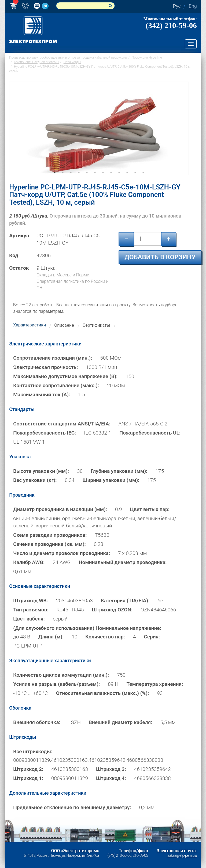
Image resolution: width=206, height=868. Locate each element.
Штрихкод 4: (111, 778)
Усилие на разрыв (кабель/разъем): (56, 684)
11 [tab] (135, 180)
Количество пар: (105, 637)
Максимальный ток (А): (42, 395)
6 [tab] (95, 180)
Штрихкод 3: (111, 769)
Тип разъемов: (31, 610)
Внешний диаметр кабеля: (120, 722)
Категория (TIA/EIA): (125, 601)
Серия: (152, 637)
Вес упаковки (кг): (35, 480)
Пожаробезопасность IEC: (45, 433)
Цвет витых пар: (150, 509)
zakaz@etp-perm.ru (182, 855)
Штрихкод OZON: (112, 610)
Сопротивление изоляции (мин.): (53, 358)
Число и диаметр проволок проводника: (62, 553)
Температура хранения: (155, 684)
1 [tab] (55, 180)
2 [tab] (63, 180)
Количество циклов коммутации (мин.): (61, 675)
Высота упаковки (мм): (41, 471)
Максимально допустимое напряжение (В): (65, 376)
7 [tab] (103, 180)
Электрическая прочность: (45, 367)
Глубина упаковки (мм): (119, 471)
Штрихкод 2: (28, 769)
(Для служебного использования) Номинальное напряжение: (87, 628)
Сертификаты (96, 325)
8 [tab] (111, 180)
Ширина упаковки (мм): (111, 480)
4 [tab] (79, 180)
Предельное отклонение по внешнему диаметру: (72, 807)
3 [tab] (71, 180)
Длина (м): (51, 637)
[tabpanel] (99, 128)
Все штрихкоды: (33, 751)
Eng (193, 6)
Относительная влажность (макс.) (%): (102, 693)
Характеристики (30, 325)
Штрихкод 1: (28, 778)
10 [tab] (127, 180)
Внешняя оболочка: (37, 722)
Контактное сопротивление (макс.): (56, 385)
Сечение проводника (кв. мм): (49, 544)
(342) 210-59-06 (171, 25)
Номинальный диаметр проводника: (123, 562)
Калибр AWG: (29, 562)
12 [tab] (143, 180)
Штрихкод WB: (31, 601)
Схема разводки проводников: (50, 535)
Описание (64, 325)
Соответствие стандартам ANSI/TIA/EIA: (62, 424)
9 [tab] (119, 180)
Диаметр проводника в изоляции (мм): (60, 509)
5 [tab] (87, 180)
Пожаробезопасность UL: (150, 433)
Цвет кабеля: (29, 619)
